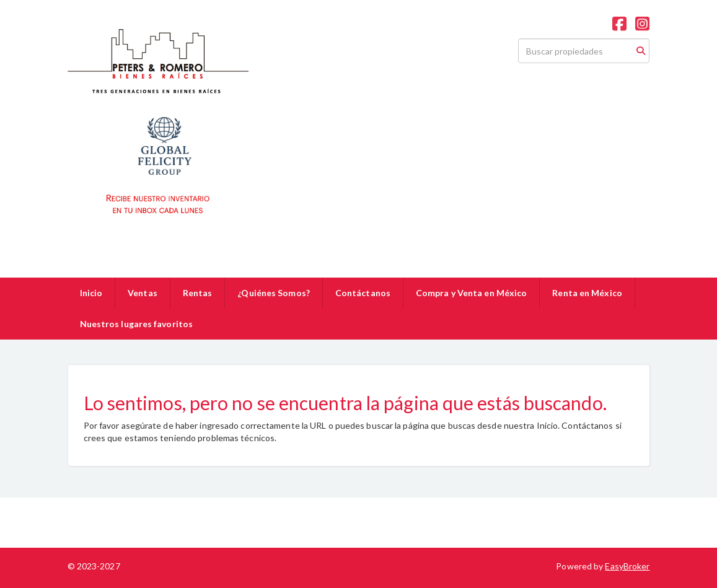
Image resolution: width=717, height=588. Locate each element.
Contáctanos (363, 293)
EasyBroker (627, 566)
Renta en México (587, 293)
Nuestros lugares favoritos (137, 324)
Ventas (143, 293)
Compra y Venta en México (471, 293)
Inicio (91, 293)
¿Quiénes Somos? (274, 293)
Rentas (198, 293)
